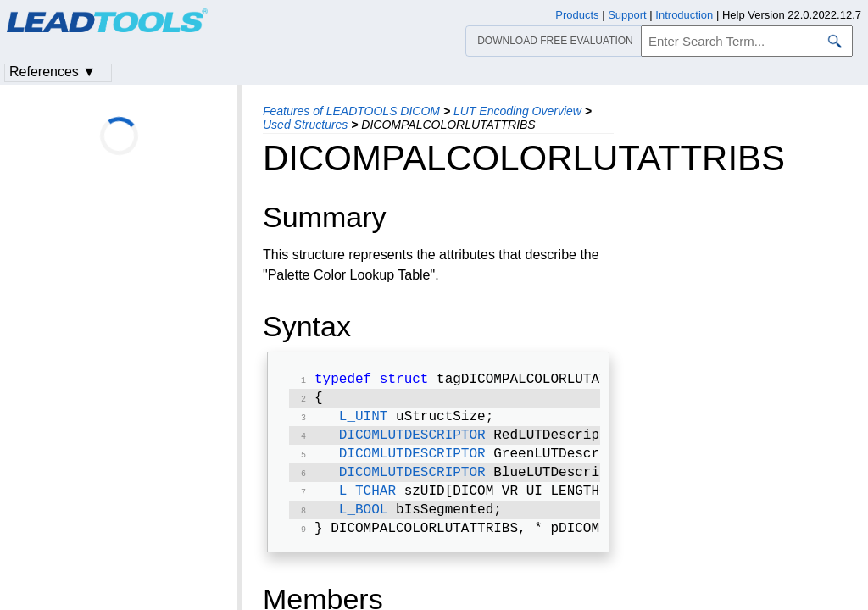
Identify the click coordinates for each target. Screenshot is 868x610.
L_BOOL (364, 524)
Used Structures (305, 125)
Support (627, 15)
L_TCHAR (367, 503)
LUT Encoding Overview (517, 111)
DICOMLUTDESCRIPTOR (412, 442)
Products (577, 15)
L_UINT (364, 422)
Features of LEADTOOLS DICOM (351, 111)
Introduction (684, 15)
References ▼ (53, 72)
